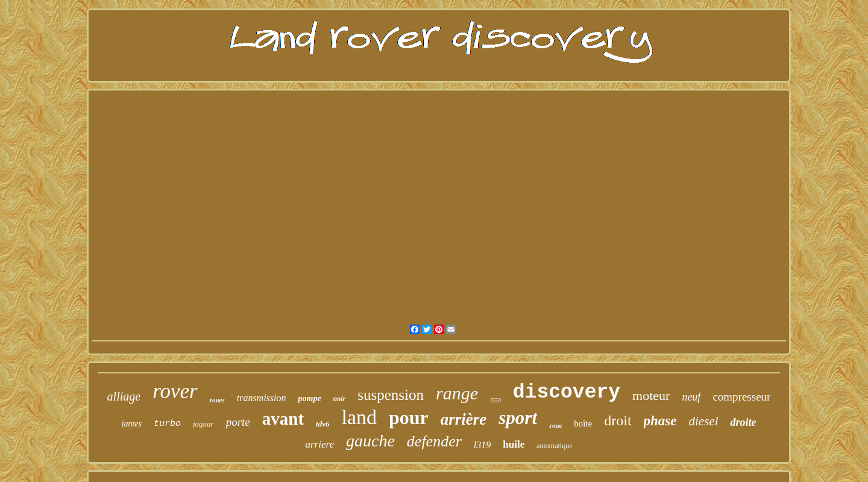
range (457, 393)
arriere (319, 444)
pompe (310, 398)
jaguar (203, 424)
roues (217, 400)
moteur (651, 395)
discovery (567, 392)
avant (283, 419)
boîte (583, 423)
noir (340, 399)
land (359, 417)
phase (660, 421)
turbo (167, 424)
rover (175, 391)
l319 (482, 445)
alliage (124, 396)
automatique (554, 446)
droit (618, 420)
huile (514, 444)
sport (518, 418)
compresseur (741, 397)
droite (743, 422)
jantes (132, 424)
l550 (495, 400)
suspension (391, 395)
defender (434, 441)
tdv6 (322, 424)
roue (555, 425)
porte (238, 422)
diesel (704, 421)
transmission (262, 398)
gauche (370, 441)
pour (409, 417)
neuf (691, 397)
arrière (464, 419)
